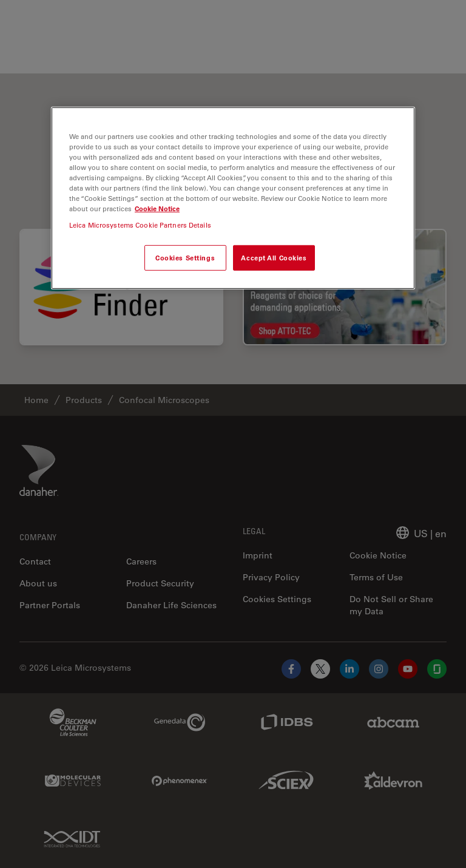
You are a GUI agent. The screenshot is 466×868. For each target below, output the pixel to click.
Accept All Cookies (274, 258)
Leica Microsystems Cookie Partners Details (140, 225)
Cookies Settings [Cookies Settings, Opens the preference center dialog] (185, 258)
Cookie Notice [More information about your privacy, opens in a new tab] (157, 209)
